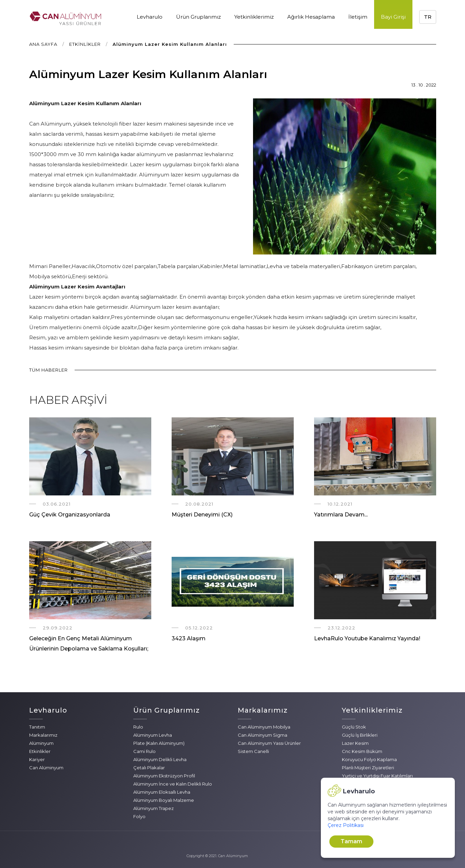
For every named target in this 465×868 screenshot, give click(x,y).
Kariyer (37, 759)
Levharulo (150, 17)
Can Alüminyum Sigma (263, 735)
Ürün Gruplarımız (198, 17)
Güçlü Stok (354, 727)
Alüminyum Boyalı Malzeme (164, 800)
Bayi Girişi (393, 17)
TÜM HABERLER (49, 370)
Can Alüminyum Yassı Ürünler (269, 743)
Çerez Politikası (346, 825)
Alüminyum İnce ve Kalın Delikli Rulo (173, 784)
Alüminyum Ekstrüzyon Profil (164, 776)
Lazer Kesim (355, 743)
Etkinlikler (40, 751)
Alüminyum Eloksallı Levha (162, 792)
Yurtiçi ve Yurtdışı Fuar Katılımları (377, 776)
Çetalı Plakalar (149, 768)
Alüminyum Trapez (153, 808)
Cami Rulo (144, 751)
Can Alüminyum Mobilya (264, 727)
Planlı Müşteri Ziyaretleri (368, 768)
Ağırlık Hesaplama (311, 17)
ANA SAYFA (43, 44)
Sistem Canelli (253, 751)
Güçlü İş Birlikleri (360, 735)
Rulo (138, 727)
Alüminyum (41, 743)
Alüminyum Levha (153, 735)
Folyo (139, 816)
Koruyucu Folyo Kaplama (369, 759)
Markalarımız (43, 735)
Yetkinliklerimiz (254, 17)
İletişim (358, 17)
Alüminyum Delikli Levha (160, 759)
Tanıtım (37, 727)
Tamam (351, 841)
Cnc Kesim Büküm (362, 751)
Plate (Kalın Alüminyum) (159, 743)
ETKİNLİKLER (85, 44)
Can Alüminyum (46, 768)
